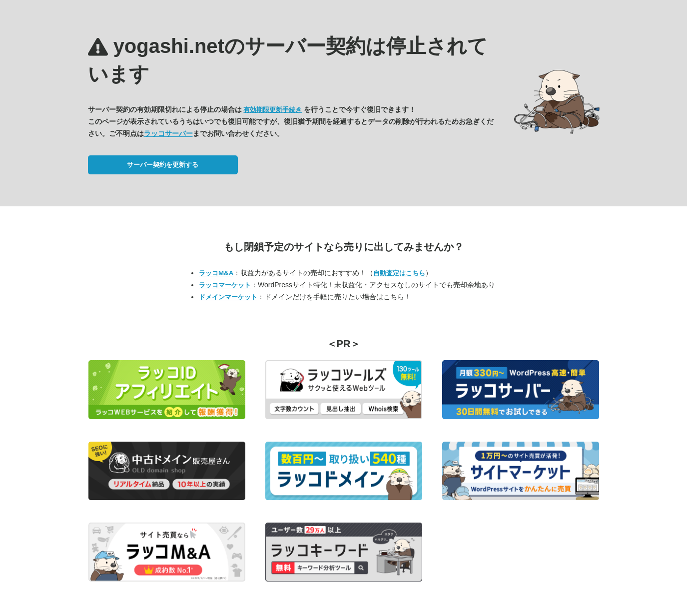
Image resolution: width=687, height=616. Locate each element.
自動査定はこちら (399, 273)
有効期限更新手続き (273, 110)
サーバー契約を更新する (163, 165)
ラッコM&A (216, 273)
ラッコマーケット (225, 285)
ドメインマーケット (228, 297)
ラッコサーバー (168, 133)
